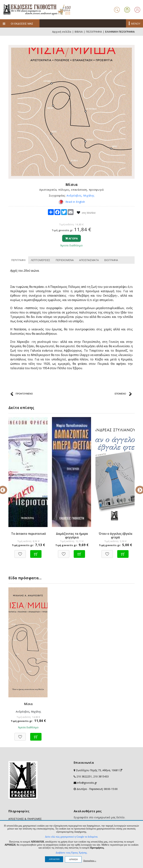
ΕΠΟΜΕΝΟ (120, 394)
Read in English (71, 202)
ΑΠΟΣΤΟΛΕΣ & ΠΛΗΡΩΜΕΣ (25, 819)
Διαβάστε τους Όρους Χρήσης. (71, 853)
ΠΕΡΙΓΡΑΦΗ (18, 260)
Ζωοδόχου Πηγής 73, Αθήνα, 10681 (99, 770)
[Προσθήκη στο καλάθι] (36, 552)
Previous (6, 487)
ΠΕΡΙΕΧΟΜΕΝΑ (65, 260)
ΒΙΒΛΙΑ (79, 32)
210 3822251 (84, 776)
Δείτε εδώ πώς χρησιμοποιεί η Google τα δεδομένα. (71, 837)
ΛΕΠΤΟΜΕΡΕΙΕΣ (41, 260)
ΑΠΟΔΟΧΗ (54, 859)
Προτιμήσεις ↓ (90, 861)
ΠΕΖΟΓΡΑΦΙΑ (94, 32)
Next (137, 487)
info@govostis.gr (87, 783)
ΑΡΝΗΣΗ (73, 859)
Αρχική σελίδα (62, 32)
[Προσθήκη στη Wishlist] (20, 552)
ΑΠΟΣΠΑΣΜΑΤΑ (89, 260)
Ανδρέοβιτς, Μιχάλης (80, 196)
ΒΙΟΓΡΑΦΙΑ (111, 260)
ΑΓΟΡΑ (71, 238)
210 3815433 (101, 776)
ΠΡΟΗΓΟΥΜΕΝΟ (24, 394)
